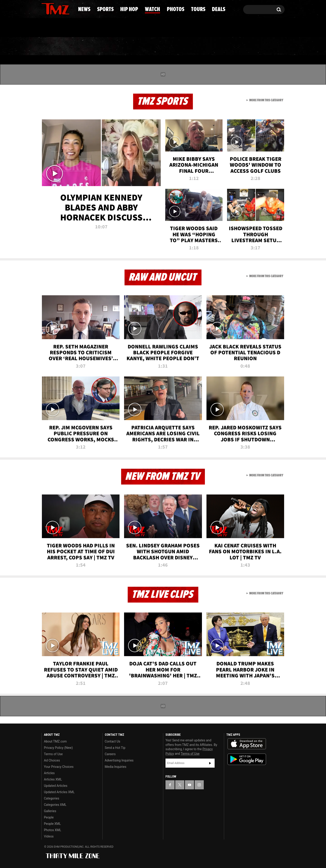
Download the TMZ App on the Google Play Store (247, 759)
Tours (233, 46)
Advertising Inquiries (119, 760)
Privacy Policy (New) (58, 748)
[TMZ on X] (52, 8)
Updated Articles (56, 786)
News (52, 46)
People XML (52, 824)
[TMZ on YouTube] (189, 785)
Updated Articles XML (59, 792)
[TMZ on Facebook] (45, 8)
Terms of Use (53, 754)
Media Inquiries (116, 767)
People (49, 817)
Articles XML (53, 779)
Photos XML (53, 830)
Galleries (50, 811)
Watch (161, 46)
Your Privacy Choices (59, 767)
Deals (266, 46)
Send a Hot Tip (115, 748)
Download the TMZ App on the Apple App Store (247, 744)
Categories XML (55, 805)
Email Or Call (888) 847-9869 (93, 28)
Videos (49, 836)
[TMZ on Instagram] (68, 8)
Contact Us (113, 741)
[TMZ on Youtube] (60, 8)
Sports (86, 46)
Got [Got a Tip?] (56, 28)
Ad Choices (52, 760)
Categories (52, 798)
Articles (49, 773)
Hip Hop (124, 46)
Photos (197, 46)
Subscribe (210, 763)
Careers (110, 754)
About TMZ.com (55, 741)
